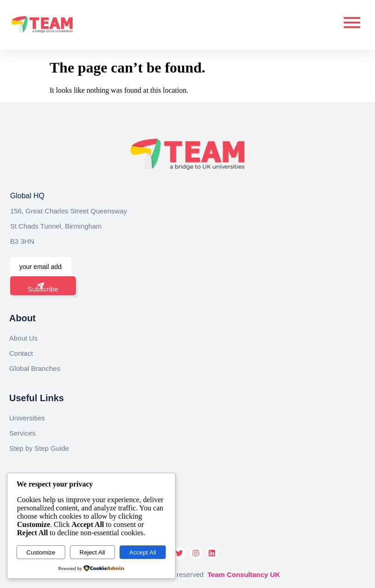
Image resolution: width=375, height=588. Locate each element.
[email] (41, 267)
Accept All (143, 552)
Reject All (92, 552)
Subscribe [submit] (43, 288)
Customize (41, 552)
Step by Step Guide (39, 448)
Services (23, 433)
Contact (21, 353)
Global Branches (35, 368)
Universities (27, 418)
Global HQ (27, 196)
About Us (23, 338)
